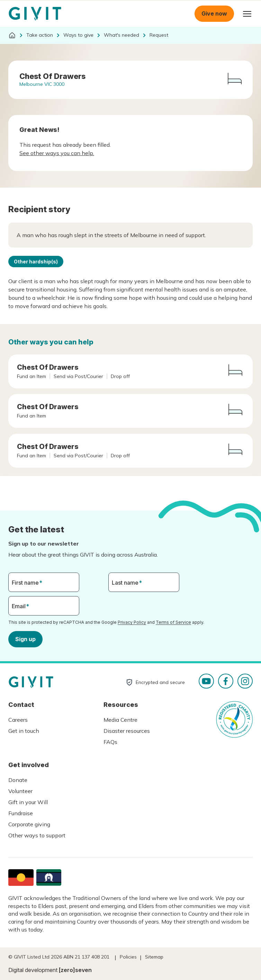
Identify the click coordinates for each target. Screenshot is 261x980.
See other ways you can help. (57, 153)
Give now (214, 14)
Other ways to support (37, 835)
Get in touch (24, 731)
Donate (18, 780)
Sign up (25, 639)
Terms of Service (173, 622)
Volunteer (20, 791)
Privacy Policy (132, 622)
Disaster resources (127, 731)
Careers (18, 720)
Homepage (35, 14)
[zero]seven (75, 970)
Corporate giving (29, 824)
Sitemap (154, 957)
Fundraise (21, 813)
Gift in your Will (28, 802)
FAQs (110, 742)
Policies (128, 957)
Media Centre (120, 720)
